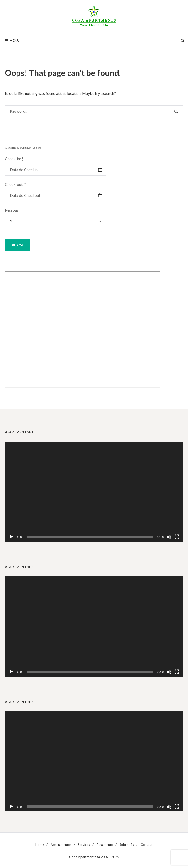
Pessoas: (12, 210)
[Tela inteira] (177, 537)
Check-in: (14, 159)
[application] (94, 492)
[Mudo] (169, 537)
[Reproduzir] (11, 537)
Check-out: (15, 184)
